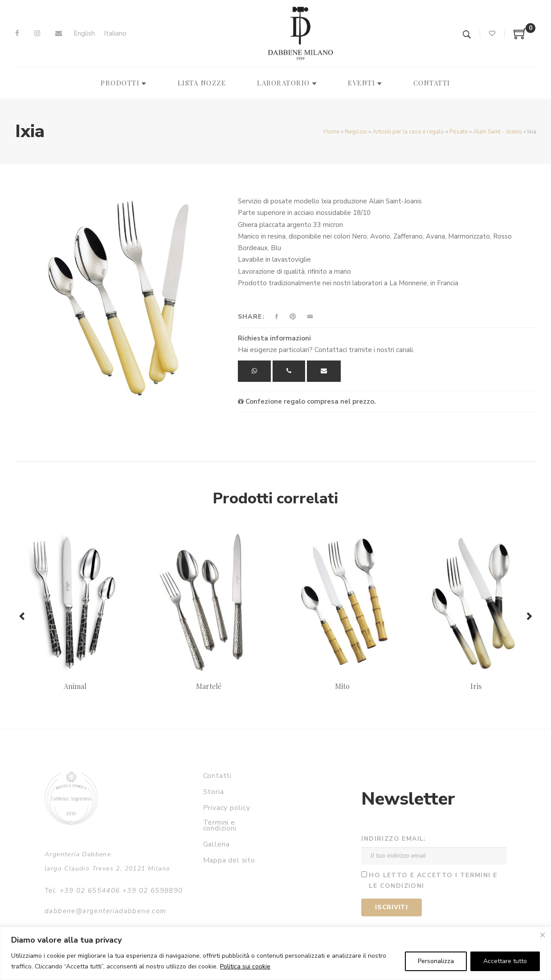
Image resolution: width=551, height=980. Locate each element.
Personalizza (436, 961)
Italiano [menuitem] (115, 33)
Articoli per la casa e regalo (408, 132)
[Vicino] (543, 935)
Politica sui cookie (245, 966)
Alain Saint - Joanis (498, 132)
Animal (75, 686)
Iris (476, 686)
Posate (459, 132)
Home (331, 132)
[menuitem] (84, 34)
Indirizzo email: (394, 839)
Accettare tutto (505, 961)
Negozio (356, 132)
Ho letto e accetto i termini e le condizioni (433, 881)
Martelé (209, 686)
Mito (342, 686)
